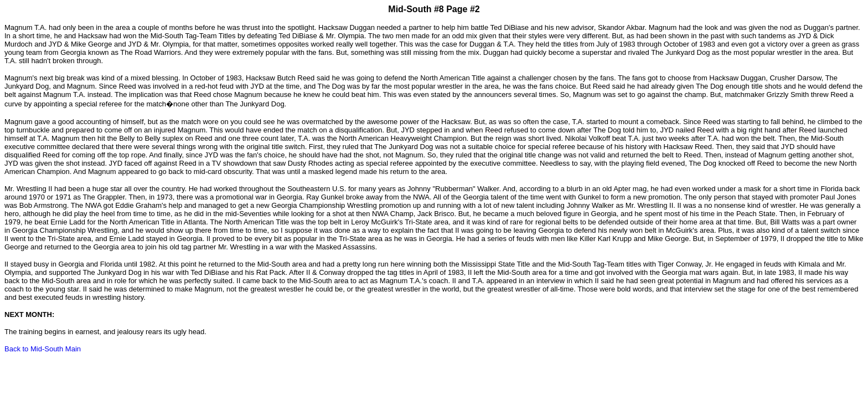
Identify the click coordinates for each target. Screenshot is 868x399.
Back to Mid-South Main (43, 349)
